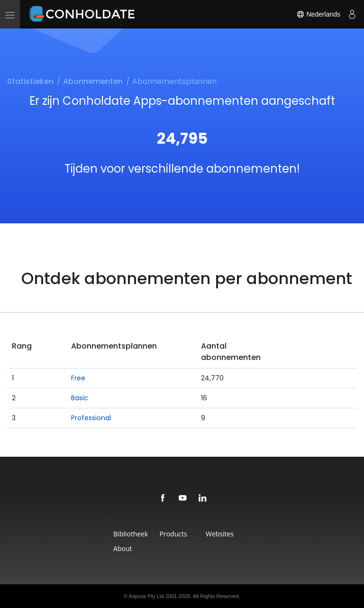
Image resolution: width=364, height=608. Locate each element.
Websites (220, 534)
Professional (91, 418)
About (123, 548)
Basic (80, 398)
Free (78, 378)
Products (173, 534)
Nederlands (318, 14)
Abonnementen (93, 81)
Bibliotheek (131, 534)
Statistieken (30, 81)
